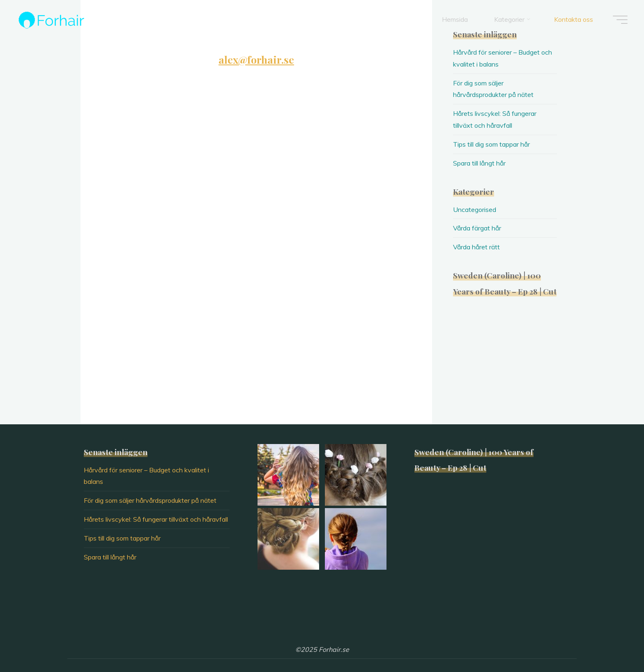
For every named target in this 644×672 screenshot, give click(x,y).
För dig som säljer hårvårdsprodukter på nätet (150, 500)
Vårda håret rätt (476, 247)
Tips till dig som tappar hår (491, 144)
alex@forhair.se (256, 59)
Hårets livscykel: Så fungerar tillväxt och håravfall (156, 519)
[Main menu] (620, 20)
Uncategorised (475, 209)
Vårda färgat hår (477, 228)
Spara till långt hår (479, 163)
